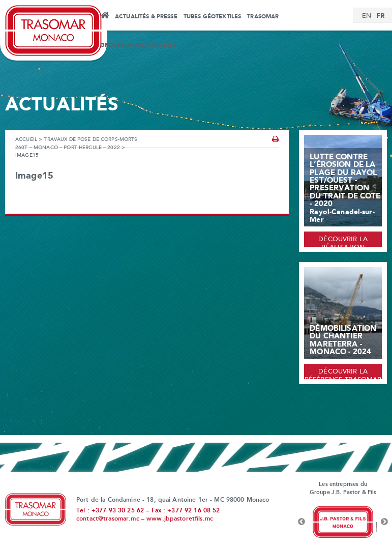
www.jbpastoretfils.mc (180, 519)
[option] (343, 522)
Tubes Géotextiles (212, 17)
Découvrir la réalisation (343, 241)
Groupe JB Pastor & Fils (138, 45)
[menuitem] (367, 16)
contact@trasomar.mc (108, 519)
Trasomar (263, 17)
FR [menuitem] (380, 16)
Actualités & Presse (146, 17)
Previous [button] (301, 522)
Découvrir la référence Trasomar (343, 374)
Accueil (104, 17)
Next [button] (384, 522)
